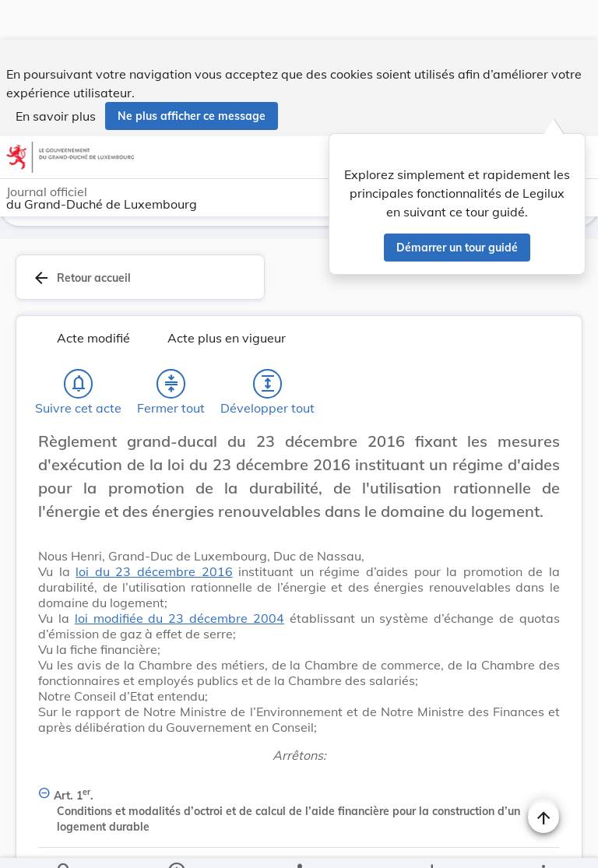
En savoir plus (56, 76)
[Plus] (543, 843)
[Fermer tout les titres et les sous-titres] (171, 344)
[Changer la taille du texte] (543, 419)
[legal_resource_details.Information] (176, 843)
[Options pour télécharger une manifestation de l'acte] (431, 843)
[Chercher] (65, 843)
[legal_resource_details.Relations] (299, 843)
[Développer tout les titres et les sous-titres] (268, 344)
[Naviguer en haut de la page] (543, 778)
